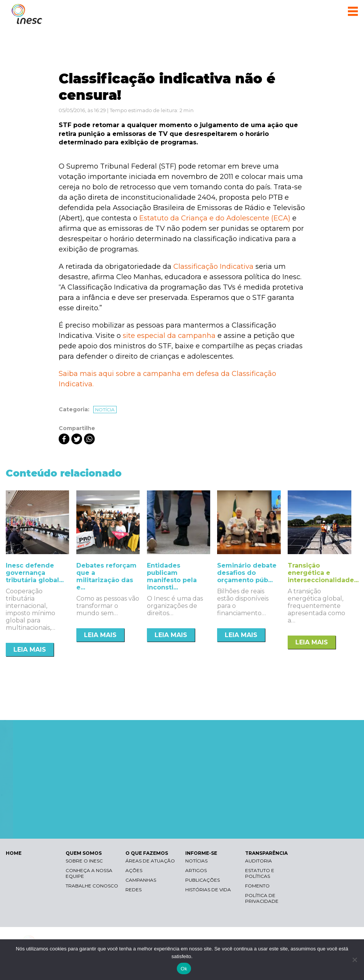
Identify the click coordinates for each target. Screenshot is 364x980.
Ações (134, 870)
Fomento (257, 886)
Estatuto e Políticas (260, 873)
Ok (184, 969)
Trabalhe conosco (92, 886)
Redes (133, 890)
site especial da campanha (169, 336)
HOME (14, 853)
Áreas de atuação (150, 861)
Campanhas (141, 880)
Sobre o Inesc (84, 861)
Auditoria (259, 861)
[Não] (354, 960)
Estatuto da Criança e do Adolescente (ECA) (215, 218)
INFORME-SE (201, 853)
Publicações (203, 880)
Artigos (196, 870)
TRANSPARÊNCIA (266, 853)
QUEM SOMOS (84, 853)
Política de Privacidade (262, 898)
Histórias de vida (208, 890)
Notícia (105, 410)
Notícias (196, 861)
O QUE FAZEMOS (147, 853)
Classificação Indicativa (213, 267)
